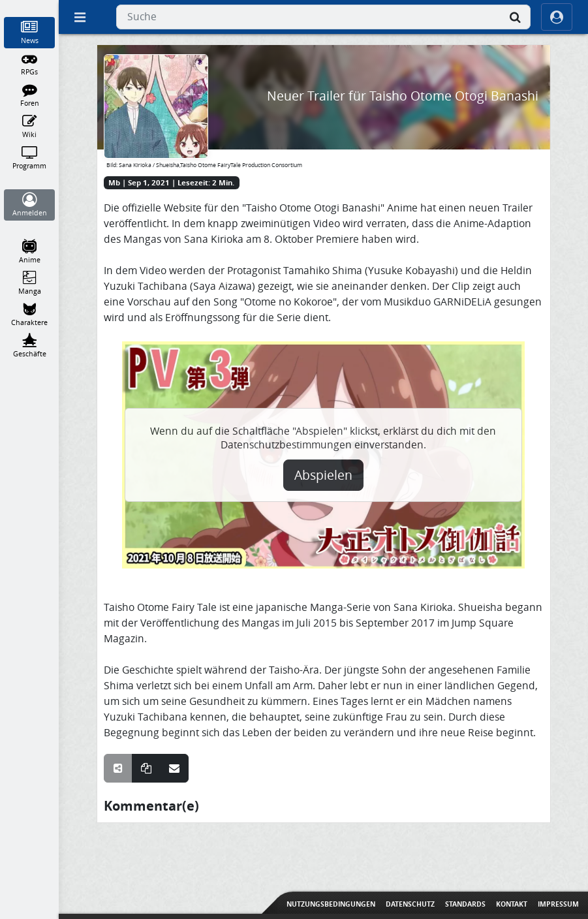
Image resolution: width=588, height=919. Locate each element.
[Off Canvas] (80, 17)
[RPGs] (30, 64)
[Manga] (30, 283)
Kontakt (512, 904)
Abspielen (323, 475)
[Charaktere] (30, 315)
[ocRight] (557, 17)
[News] (30, 33)
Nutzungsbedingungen (331, 904)
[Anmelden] (30, 205)
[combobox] (323, 17)
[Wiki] (30, 127)
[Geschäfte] (30, 346)
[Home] (30, 6)
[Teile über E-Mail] (174, 768)
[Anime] (30, 252)
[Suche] (515, 17)
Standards (465, 904)
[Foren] (30, 95)
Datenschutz (410, 904)
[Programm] (30, 158)
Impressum (558, 904)
